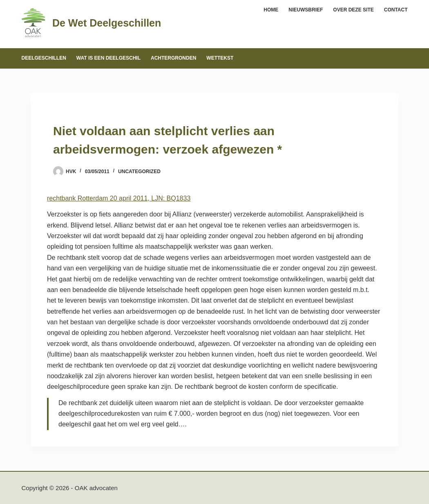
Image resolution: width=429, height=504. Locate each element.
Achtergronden (173, 58)
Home (271, 10)
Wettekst (220, 58)
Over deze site (353, 10)
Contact (396, 10)
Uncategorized (139, 172)
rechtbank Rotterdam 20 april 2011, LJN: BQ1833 (119, 198)
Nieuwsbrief (306, 10)
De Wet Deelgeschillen (107, 23)
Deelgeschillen (44, 58)
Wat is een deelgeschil (108, 58)
